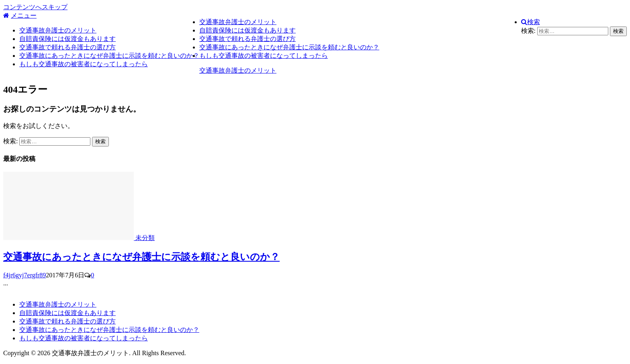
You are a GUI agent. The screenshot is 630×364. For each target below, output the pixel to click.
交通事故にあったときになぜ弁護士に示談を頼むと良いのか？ (109, 56)
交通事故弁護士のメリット (58, 30)
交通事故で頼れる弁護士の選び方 (67, 47)
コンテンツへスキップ (35, 7)
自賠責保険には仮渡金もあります (67, 39)
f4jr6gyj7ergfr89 (25, 275)
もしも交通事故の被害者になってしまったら (84, 64)
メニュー (24, 15)
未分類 (145, 238)
